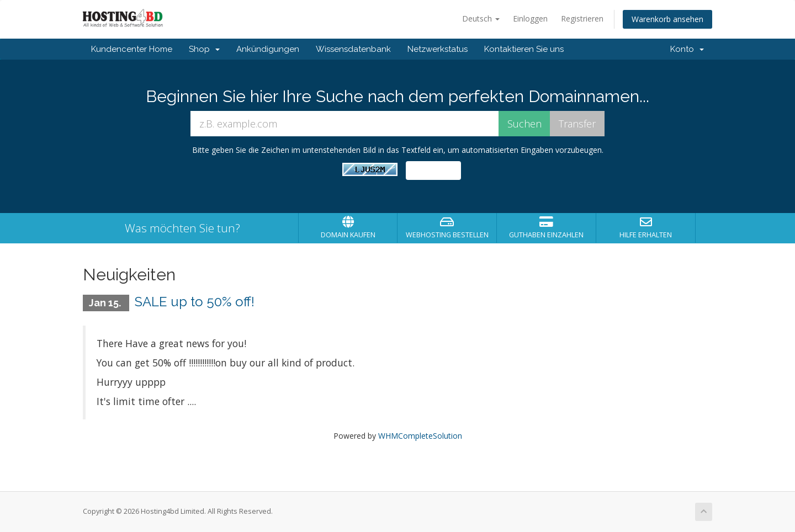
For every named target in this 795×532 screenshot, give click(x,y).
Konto (687, 49)
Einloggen (530, 18)
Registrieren (582, 18)
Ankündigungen (268, 49)
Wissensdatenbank (353, 49)
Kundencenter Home (132, 49)
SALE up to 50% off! (195, 302)
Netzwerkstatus (438, 49)
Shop (204, 49)
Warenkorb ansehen (667, 19)
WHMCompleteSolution (420, 436)
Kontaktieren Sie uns (524, 49)
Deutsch (481, 18)
